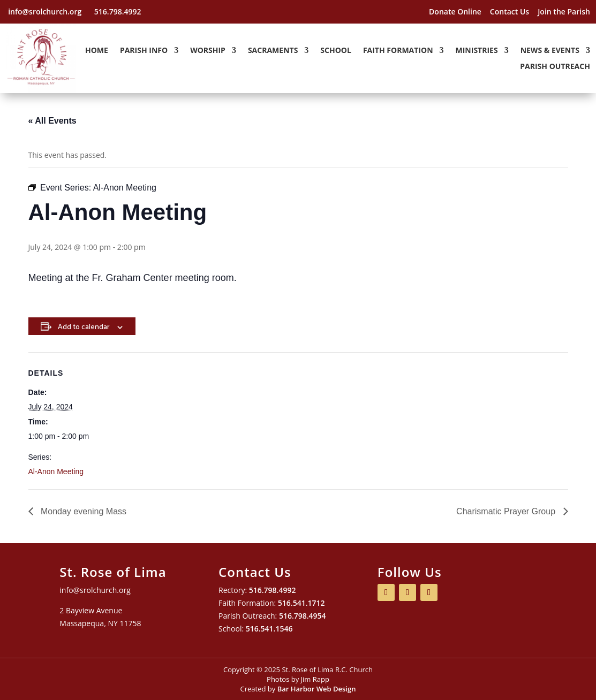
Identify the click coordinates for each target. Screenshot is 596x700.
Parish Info (144, 51)
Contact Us (510, 12)
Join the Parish (564, 12)
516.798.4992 (118, 12)
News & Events (550, 51)
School (336, 51)
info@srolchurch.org (46, 12)
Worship (208, 51)
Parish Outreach (555, 67)
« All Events (52, 121)
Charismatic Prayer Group (507, 511)
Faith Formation (398, 51)
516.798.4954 (303, 616)
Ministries (477, 51)
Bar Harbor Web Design (317, 689)
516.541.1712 (301, 603)
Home (97, 51)
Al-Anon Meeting (56, 471)
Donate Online (455, 12)
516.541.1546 (269, 629)
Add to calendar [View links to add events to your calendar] (84, 326)
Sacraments (273, 51)
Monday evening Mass (83, 511)
